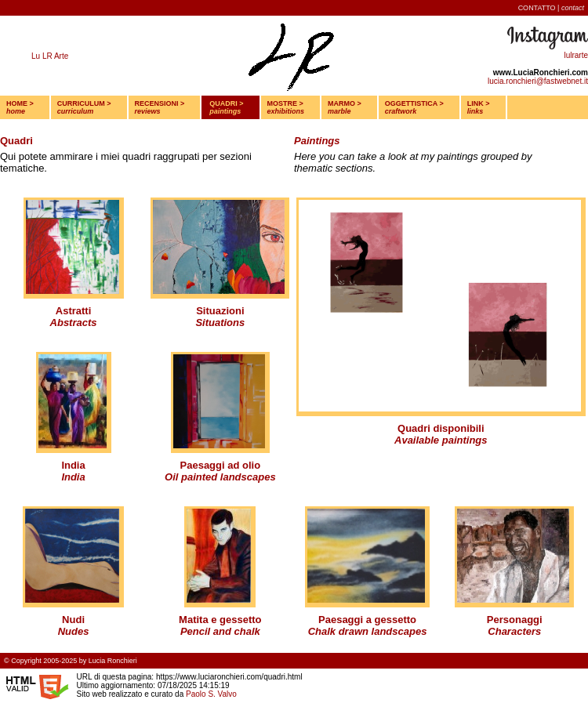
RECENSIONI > (160, 107)
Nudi (73, 620)
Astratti (74, 311)
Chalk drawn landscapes (368, 631)
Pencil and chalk (220, 631)
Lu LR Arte (50, 56)
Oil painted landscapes (220, 477)
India (73, 465)
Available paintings (441, 440)
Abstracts (74, 323)
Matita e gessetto (220, 620)
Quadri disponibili (441, 428)
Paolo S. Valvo (211, 694)
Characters (514, 631)
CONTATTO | (551, 8)
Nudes (74, 631)
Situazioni (220, 311)
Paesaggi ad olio (221, 465)
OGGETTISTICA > (414, 107)
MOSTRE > (286, 107)
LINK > (479, 107)
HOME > (20, 107)
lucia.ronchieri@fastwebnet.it (538, 81)
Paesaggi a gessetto (367, 620)
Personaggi (515, 620)
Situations (220, 323)
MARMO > (345, 107)
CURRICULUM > (84, 107)
